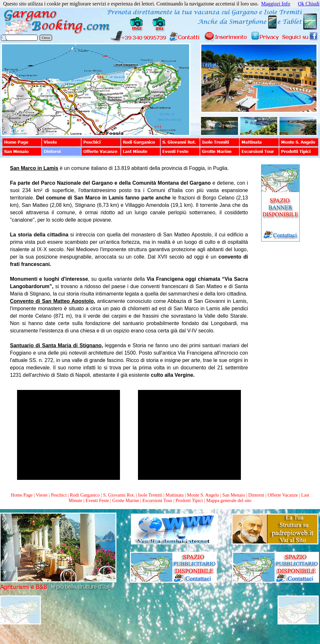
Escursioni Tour (157, 500)
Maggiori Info (276, 4)
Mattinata (175, 495)
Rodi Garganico (85, 495)
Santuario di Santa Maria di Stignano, (56, 345)
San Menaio (233, 495)
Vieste (42, 495)
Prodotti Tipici (189, 500)
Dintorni (256, 495)
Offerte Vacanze (283, 495)
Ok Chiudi (309, 4)
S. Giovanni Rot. (119, 495)
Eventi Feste (98, 500)
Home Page (22, 495)
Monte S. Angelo (203, 495)
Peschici (59, 495)
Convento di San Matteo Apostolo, (53, 301)
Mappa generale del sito (229, 500)
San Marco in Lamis (34, 168)
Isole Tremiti (150, 495)
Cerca (46, 38)
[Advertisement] (280, 342)
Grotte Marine (126, 500)
